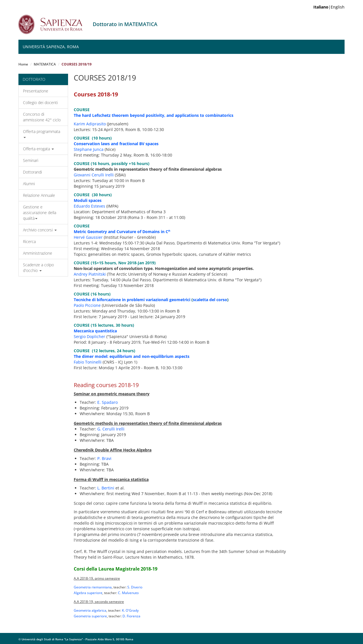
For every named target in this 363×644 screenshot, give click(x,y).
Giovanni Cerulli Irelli (94, 175)
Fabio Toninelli (88, 362)
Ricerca (29, 241)
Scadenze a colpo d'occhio (38, 268)
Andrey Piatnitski (90, 274)
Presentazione (36, 91)
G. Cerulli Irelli (111, 429)
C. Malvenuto (128, 593)
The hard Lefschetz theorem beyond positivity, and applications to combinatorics (154, 115)
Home (23, 64)
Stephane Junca (89, 149)
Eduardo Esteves (89, 206)
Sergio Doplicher (89, 336)
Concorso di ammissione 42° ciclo (42, 117)
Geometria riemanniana (93, 587)
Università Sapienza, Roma (51, 47)
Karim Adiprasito (90, 124)
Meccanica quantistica (95, 331)
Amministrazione (38, 253)
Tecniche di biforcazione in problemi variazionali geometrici (132, 300)
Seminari (31, 160)
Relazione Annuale (39, 195)
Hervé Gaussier (88, 237)
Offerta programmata (42, 133)
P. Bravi (104, 458)
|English (329, 7)
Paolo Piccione (87, 305)
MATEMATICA (45, 64)
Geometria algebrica (90, 610)
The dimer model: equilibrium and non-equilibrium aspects (132, 356)
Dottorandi (32, 172)
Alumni (29, 184)
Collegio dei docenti (40, 103)
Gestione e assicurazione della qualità (40, 213)
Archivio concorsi (40, 230)
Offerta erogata (38, 149)
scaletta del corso (210, 300)
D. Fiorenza (131, 616)
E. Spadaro (107, 402)
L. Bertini (106, 488)
